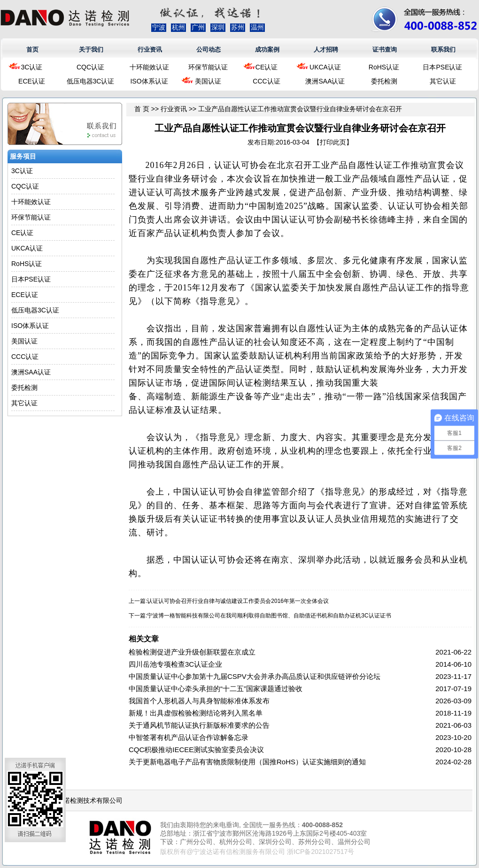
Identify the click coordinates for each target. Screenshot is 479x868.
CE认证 (267, 67)
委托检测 (384, 81)
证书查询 (385, 49)
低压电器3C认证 (91, 81)
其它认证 (443, 81)
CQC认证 (90, 67)
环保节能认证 (208, 67)
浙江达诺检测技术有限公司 (83, 800)
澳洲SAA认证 (325, 81)
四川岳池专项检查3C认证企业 (175, 664)
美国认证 (208, 81)
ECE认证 (32, 81)
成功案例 (267, 49)
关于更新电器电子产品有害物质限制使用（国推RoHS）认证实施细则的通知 (247, 762)
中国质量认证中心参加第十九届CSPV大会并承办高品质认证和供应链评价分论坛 (255, 676)
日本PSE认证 (442, 67)
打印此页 (333, 142)
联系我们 (443, 49)
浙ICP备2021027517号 (321, 852)
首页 (32, 49)
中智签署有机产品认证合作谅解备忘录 (189, 737)
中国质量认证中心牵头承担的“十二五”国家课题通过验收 (216, 689)
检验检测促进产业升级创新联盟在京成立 (192, 652)
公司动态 (209, 49)
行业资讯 (150, 49)
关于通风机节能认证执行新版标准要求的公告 (199, 725)
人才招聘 (326, 49)
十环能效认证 (149, 67)
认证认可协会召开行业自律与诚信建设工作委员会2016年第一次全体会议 (238, 601)
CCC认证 (266, 81)
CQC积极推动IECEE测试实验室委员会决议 (196, 750)
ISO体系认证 (149, 81)
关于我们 (91, 49)
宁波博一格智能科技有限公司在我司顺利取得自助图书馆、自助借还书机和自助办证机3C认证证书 (269, 616)
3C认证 (32, 67)
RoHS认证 (384, 67)
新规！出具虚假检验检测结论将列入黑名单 (196, 713)
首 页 (142, 109)
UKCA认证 (325, 67)
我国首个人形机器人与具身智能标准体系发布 (199, 701)
